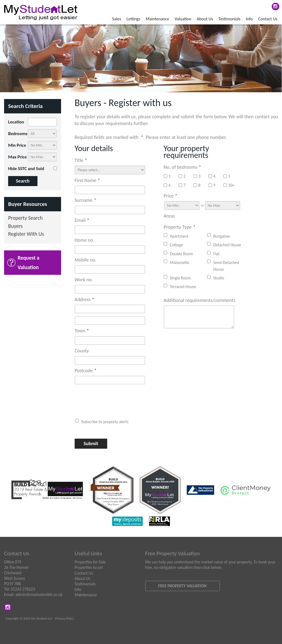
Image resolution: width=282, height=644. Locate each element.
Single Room (180, 278)
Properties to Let (89, 567)
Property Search (25, 218)
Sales (117, 19)
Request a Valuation (28, 262)
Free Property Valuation (182, 586)
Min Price (17, 145)
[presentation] (110, 399)
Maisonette (180, 262)
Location (16, 122)
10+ (229, 185)
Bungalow (222, 236)
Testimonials (229, 19)
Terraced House (183, 287)
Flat (216, 254)
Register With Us (26, 234)
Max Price (18, 157)
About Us (205, 19)
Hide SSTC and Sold (26, 169)
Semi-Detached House (226, 266)
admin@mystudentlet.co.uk (39, 594)
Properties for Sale (90, 562)
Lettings (133, 19)
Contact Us (268, 19)
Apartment (179, 236)
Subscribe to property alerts (105, 422)
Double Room (181, 254)
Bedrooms (18, 134)
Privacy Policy (65, 618)
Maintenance (157, 19)
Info (249, 19)
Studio (219, 278)
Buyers (15, 226)
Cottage (176, 245)
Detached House (227, 245)
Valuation (183, 19)
